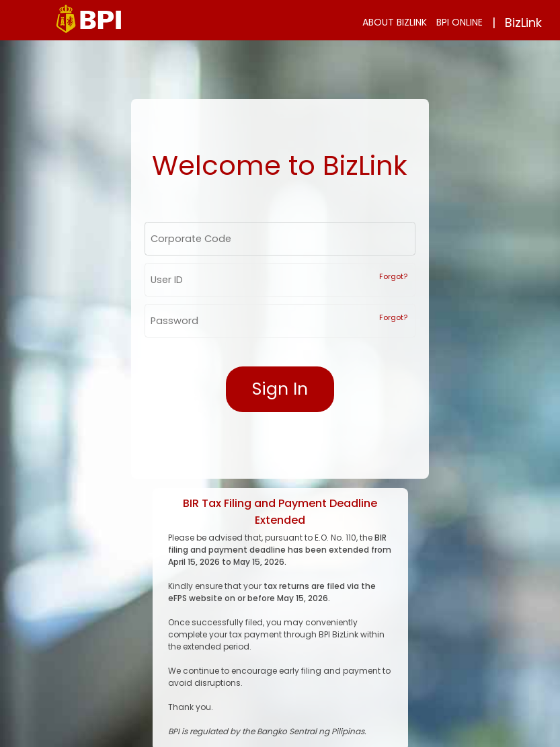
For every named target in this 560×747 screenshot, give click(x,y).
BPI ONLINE (459, 22)
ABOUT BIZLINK (395, 22)
